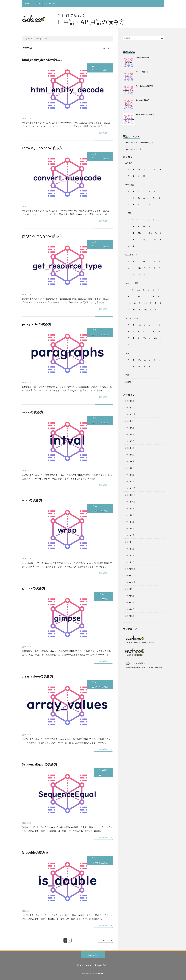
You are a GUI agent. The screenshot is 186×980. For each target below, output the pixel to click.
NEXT (105, 940)
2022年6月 (130, 448)
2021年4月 (130, 542)
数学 (127, 375)
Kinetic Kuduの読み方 (144, 86)
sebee (101, 973)
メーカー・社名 (132, 318)
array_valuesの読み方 (38, 676)
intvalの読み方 (33, 412)
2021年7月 (130, 522)
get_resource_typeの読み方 (42, 236)
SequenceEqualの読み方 (40, 764)
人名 (127, 353)
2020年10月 (130, 582)
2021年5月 (130, 535)
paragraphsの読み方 (37, 324)
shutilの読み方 (131, 142)
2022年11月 (130, 414)
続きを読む (103, 133)
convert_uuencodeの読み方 (42, 148)
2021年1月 (130, 562)
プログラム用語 (101, 70)
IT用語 (105, 599)
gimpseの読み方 (34, 588)
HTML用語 (130, 185)
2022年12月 (130, 407)
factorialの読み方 (143, 58)
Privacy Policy (51, 3)
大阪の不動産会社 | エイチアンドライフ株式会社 (144, 667)
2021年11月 (130, 495)
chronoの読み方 (142, 72)
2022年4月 (130, 461)
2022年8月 (130, 434)
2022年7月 (130, 441)
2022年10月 (130, 421)
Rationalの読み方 (143, 100)
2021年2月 (130, 555)
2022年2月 (130, 475)
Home (27, 3)
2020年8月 (130, 596)
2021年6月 (130, 528)
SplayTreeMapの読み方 (145, 114)
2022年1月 (130, 481)
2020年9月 (130, 589)
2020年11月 (130, 575)
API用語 (129, 163)
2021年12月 (130, 488)
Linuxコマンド (131, 255)
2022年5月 (130, 455)
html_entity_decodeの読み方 (43, 60)
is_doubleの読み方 (35, 852)
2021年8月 (130, 515)
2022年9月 (130, 428)
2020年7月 (130, 602)
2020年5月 (130, 616)
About (37, 3)
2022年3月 (130, 468)
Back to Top (93, 955)
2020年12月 (130, 569)
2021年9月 (130, 508)
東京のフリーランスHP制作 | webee (140, 642)
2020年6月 (130, 609)
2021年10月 (130, 502)
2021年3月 (130, 549)
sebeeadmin (145, 142)
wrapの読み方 (32, 500)
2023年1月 (130, 401)
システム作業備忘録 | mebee (138, 655)
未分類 (128, 382)
